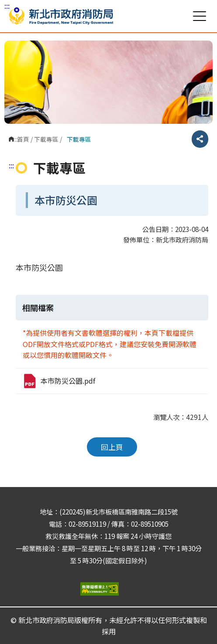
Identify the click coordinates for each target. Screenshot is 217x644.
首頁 (23, 139)
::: (7, 6)
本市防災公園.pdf (59, 381)
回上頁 (112, 447)
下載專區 (46, 139)
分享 (200, 139)
